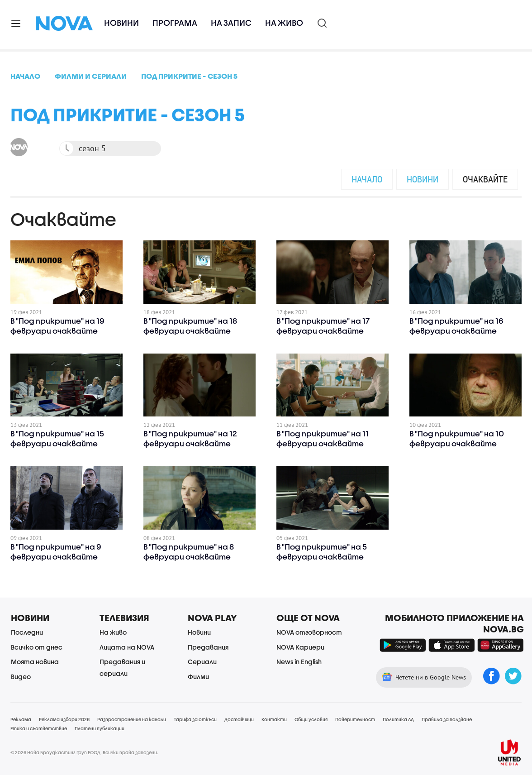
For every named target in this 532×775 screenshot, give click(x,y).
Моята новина (35, 662)
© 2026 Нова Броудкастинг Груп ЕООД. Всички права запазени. (84, 752)
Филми (198, 677)
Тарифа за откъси (195, 719)
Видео (21, 677)
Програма (175, 23)
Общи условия (311, 719)
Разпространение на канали (132, 719)
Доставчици (239, 719)
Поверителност (355, 719)
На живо (284, 23)
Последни (27, 632)
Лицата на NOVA (127, 647)
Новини (121, 23)
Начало (367, 179)
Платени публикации (100, 728)
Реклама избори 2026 (64, 719)
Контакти (274, 719)
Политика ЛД (398, 719)
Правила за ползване (447, 719)
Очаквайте (485, 179)
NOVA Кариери (300, 647)
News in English (299, 662)
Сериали (202, 662)
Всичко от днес (37, 647)
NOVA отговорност (309, 632)
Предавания (208, 647)
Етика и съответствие (39, 728)
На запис (231, 23)
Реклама (21, 719)
